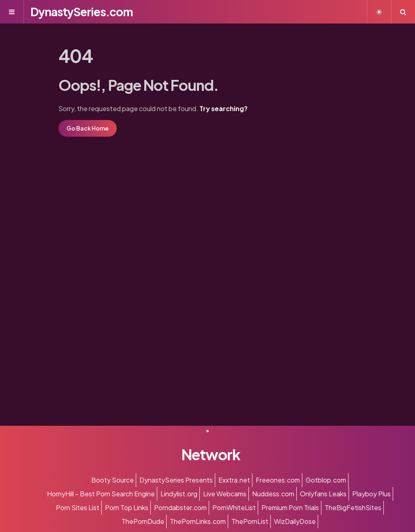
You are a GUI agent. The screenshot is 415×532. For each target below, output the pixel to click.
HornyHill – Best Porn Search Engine (101, 494)
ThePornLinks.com (198, 521)
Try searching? (224, 108)
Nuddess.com (273, 494)
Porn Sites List (78, 507)
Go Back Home (88, 128)
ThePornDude (143, 521)
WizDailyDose (295, 521)
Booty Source (112, 480)
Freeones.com (278, 480)
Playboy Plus (371, 494)
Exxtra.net (234, 480)
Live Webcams (225, 494)
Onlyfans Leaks (323, 494)
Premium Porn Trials (290, 507)
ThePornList (250, 521)
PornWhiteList (234, 507)
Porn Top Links (127, 507)
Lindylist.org (179, 494)
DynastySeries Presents (176, 480)
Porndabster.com (180, 507)
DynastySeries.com (82, 12)
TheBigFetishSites (353, 507)
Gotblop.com (326, 480)
